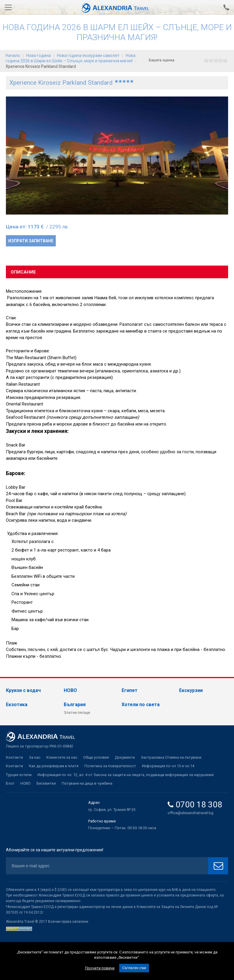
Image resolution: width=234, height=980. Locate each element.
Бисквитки (46, 783)
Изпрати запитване (31, 241)
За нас (35, 757)
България (75, 705)
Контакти (14, 757)
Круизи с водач (23, 690)
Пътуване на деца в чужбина (87, 783)
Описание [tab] (23, 272)
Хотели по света (141, 705)
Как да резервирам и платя (54, 766)
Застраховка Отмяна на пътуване (171, 757)
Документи (125, 757)
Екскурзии (191, 690)
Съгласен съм (134, 968)
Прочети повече (100, 968)
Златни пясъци (77, 712)
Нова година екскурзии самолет (88, 55)
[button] (222, 156)
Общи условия (96, 757)
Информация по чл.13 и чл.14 (168, 766)
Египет (130, 690)
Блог (10, 783)
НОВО (70, 690)
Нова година (39, 55)
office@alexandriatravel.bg (190, 813)
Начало (13, 55)
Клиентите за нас (62, 757)
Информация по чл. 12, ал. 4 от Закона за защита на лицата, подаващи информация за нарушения (126, 775)
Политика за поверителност (110, 766)
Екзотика (17, 705)
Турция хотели (19, 775)
